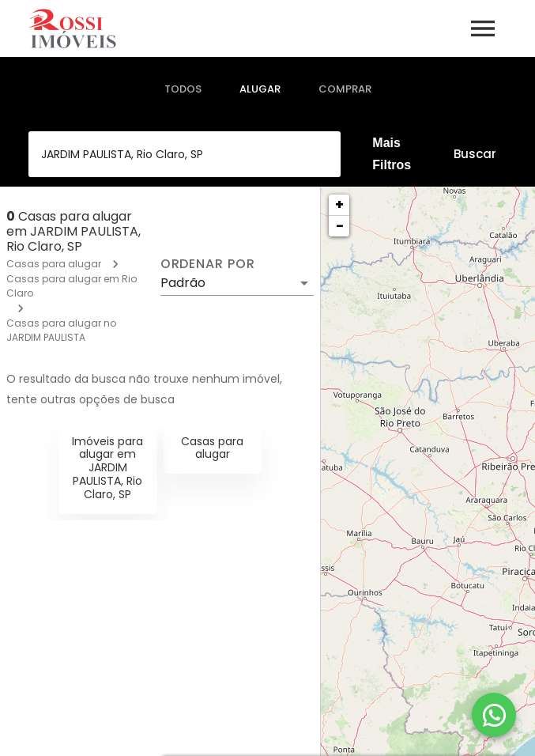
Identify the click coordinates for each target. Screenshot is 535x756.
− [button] (340, 226)
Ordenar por (208, 264)
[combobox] (185, 154)
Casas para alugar (54, 264)
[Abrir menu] (483, 28)
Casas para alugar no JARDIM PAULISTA (61, 330)
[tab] (183, 89)
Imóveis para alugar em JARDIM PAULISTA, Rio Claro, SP (107, 468)
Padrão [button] (183, 283)
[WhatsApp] (494, 715)
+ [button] (339, 204)
